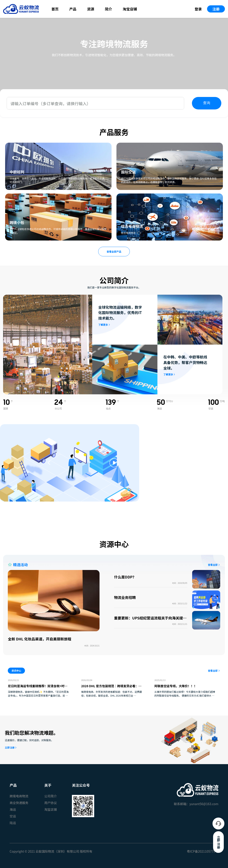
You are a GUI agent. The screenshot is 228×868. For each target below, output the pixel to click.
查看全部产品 (114, 251)
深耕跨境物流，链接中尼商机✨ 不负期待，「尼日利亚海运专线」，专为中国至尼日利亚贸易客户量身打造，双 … (38, 693)
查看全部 (213, 565)
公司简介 (51, 796)
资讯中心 (16, 671)
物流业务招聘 (125, 597)
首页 (55, 9)
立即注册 (10, 747)
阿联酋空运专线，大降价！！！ (176, 686)
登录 (198, 9)
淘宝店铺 (130, 9)
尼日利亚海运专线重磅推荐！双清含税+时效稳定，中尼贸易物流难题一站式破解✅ (38, 688)
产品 (73, 9)
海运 (13, 809)
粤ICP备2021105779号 (203, 851)
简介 (108, 9)
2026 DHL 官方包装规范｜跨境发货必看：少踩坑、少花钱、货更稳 (111, 688)
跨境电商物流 (19, 796)
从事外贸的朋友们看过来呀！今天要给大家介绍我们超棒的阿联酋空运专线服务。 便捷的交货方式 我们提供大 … (185, 693)
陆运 (13, 823)
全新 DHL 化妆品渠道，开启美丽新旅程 (39, 639)
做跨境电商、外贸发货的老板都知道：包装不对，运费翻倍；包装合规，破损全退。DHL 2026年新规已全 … (112, 693)
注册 (216, 9)
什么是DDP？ (125, 577)
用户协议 (51, 803)
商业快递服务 (19, 803)
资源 (91, 9)
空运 (13, 816)
